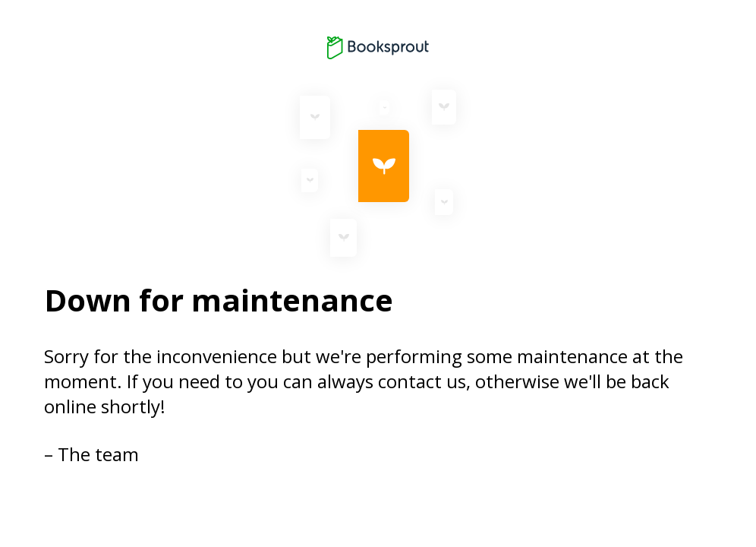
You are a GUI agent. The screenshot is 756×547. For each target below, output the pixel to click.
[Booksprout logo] (378, 48)
